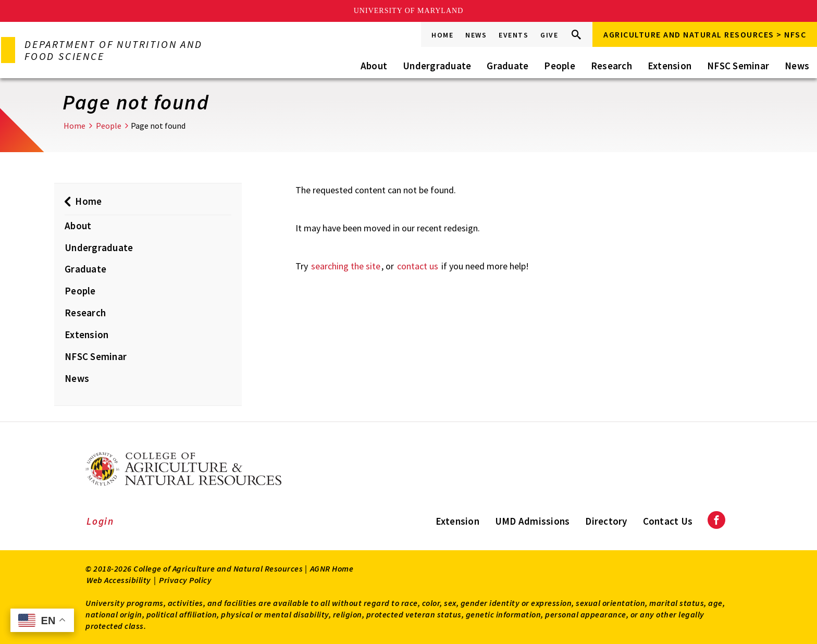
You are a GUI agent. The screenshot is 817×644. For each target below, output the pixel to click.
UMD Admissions (533, 521)
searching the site (346, 266)
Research (611, 66)
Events (513, 35)
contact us (418, 266)
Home (442, 35)
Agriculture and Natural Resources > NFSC (705, 34)
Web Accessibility (119, 580)
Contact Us (668, 521)
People (560, 66)
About (374, 66)
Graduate (507, 66)
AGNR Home (332, 568)
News (476, 35)
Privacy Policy (185, 580)
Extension (670, 66)
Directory (606, 521)
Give (549, 35)
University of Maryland (409, 11)
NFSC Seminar (738, 66)
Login (100, 521)
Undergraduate (437, 66)
